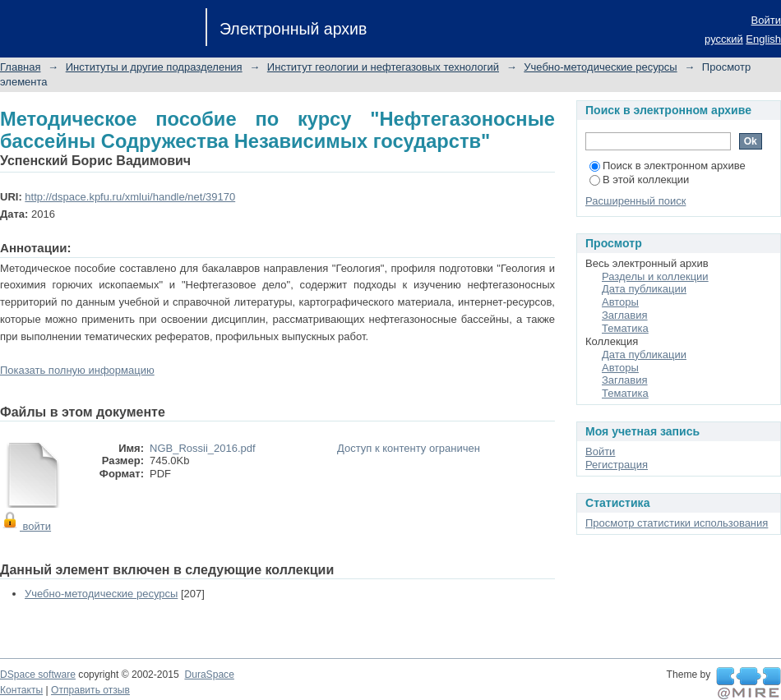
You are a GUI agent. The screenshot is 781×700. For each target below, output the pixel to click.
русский (724, 39)
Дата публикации (644, 289)
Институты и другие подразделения (154, 67)
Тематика (625, 328)
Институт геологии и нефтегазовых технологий (383, 67)
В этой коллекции (639, 180)
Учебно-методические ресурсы (600, 67)
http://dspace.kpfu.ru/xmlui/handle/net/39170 (130, 197)
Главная (20, 67)
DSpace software (38, 675)
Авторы (620, 302)
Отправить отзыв (90, 690)
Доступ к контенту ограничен (409, 448)
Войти (766, 20)
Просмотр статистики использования (677, 523)
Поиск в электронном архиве (668, 166)
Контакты (21, 690)
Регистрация (617, 465)
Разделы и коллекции (655, 276)
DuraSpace (209, 675)
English (763, 39)
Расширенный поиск (635, 201)
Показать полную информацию (77, 370)
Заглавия (625, 315)
